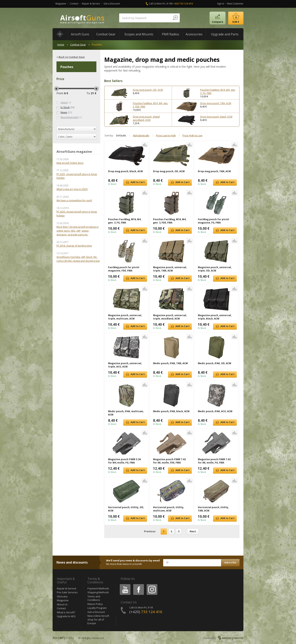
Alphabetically (141, 135)
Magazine (61, 4)
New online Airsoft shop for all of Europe (98, 619)
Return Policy (95, 604)
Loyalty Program (97, 608)
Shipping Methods (98, 592)
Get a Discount (112, 4)
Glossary (62, 596)
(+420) (146, 612)
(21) (64, 113)
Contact (74, 4)
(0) (64, 103)
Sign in (221, 4)
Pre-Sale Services (67, 592)
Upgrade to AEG (66, 616)
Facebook (138, 585)
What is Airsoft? (66, 612)
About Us (62, 604)
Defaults (121, 135)
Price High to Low (192, 135)
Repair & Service (91, 4)
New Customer (235, 4)
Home (61, 45)
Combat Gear (78, 45)
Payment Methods (98, 588)
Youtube (124, 585)
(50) (65, 107)
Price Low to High (166, 135)
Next (193, 531)
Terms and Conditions (94, 598)
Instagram (152, 585)
